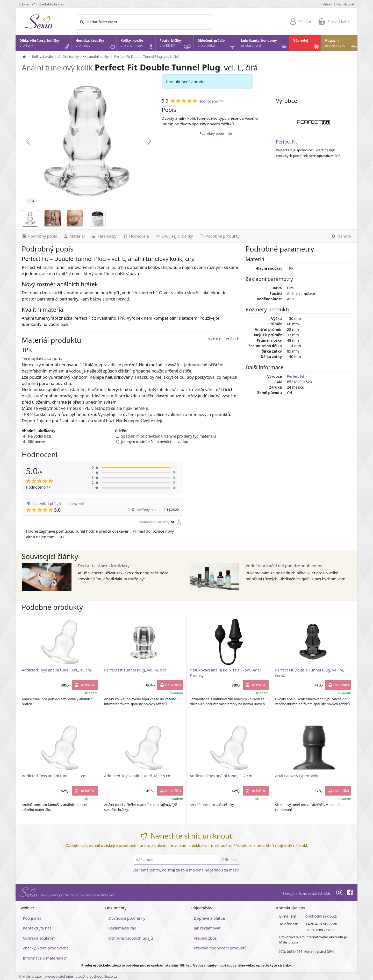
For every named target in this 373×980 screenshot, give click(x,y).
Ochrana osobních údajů (131, 938)
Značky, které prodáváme (46, 948)
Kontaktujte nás (51, 4)
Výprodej (307, 44)
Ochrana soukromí (40, 938)
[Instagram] (339, 893)
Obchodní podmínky (127, 918)
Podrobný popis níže (216, 133)
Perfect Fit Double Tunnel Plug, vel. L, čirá (147, 56)
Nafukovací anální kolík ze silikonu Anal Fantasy (225, 673)
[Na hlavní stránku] (24, 56)
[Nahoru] (343, 236)
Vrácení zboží (206, 938)
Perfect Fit (286, 142)
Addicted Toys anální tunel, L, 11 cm (54, 776)
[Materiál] (74, 236)
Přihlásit (326, 4)
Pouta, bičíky (176, 45)
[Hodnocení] (136, 236)
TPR (290, 268)
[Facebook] (350, 893)
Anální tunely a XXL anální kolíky (84, 56)
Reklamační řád (122, 928)
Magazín (341, 44)
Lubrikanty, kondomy (265, 44)
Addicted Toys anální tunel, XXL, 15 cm (56, 670)
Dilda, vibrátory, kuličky (45, 44)
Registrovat (345, 4)
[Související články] (174, 236)
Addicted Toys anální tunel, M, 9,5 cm (138, 776)
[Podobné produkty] (219, 236)
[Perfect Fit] (314, 123)
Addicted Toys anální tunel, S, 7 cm (221, 776)
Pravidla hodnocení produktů (220, 948)
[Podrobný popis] (38, 236)
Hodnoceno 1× (211, 101)
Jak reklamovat (207, 928)
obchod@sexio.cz (321, 916)
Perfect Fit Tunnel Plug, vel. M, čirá (135, 670)
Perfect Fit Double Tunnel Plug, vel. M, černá (310, 673)
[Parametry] (104, 236)
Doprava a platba (209, 918)
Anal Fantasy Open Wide (297, 776)
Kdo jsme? (27, 4)
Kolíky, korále (138, 44)
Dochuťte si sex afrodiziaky (104, 566)
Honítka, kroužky (96, 44)
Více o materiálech (224, 339)
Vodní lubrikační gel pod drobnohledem (284, 566)
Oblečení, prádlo (217, 45)
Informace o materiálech (45, 958)
